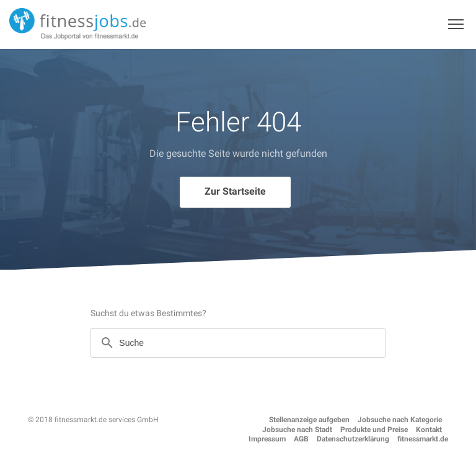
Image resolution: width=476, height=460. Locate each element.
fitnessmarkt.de (423, 439)
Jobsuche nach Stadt (297, 430)
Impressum (267, 439)
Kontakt (429, 430)
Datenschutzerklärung (353, 439)
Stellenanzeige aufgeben (309, 420)
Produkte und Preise (374, 430)
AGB (301, 439)
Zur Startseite (235, 191)
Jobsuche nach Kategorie (400, 420)
